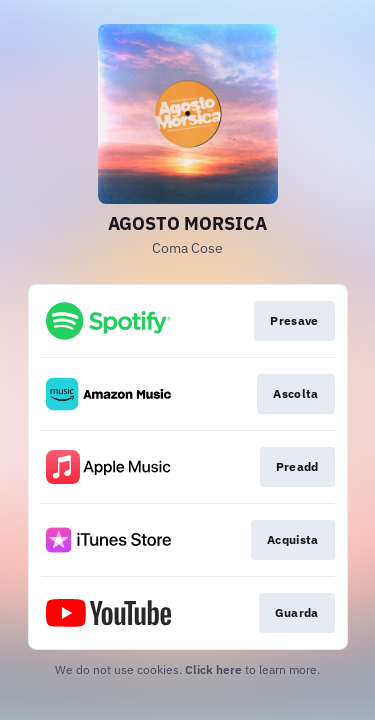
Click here (213, 669)
